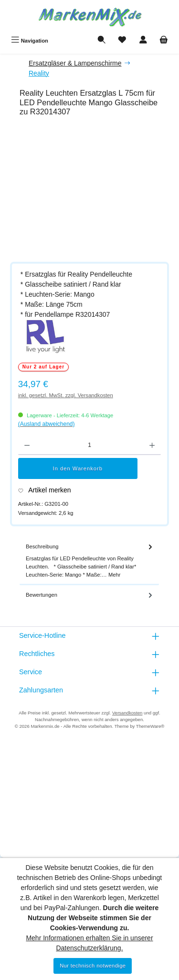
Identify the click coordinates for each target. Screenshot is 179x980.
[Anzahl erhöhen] (152, 445)
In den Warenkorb (78, 468)
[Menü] (30, 41)
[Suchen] (102, 41)
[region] (94, 191)
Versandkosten (127, 713)
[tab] (89, 561)
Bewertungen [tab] (90, 595)
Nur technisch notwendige (93, 966)
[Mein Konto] (143, 41)
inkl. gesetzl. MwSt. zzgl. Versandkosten (66, 395)
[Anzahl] (89, 445)
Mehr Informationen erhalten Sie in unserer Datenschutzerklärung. (89, 943)
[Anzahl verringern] (27, 445)
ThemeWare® (150, 726)
